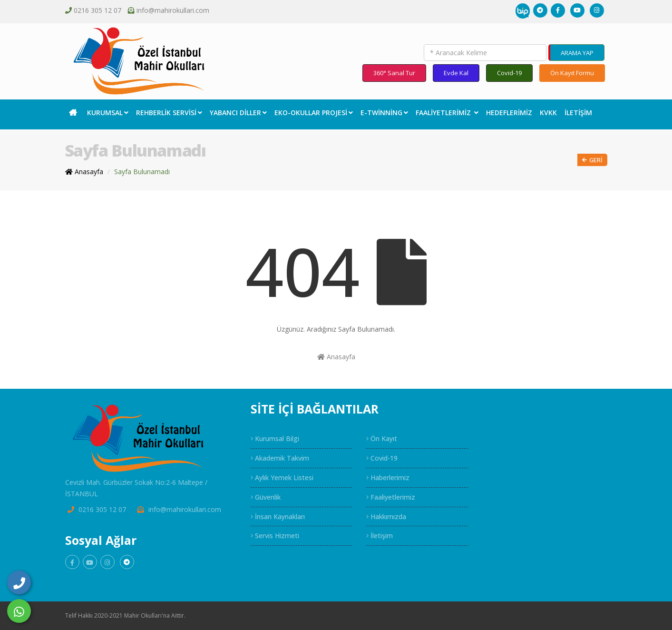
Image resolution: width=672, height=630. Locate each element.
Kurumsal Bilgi (275, 438)
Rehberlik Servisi (169, 113)
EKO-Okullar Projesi (314, 113)
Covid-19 (509, 73)
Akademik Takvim (280, 458)
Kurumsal (108, 113)
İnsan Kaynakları (278, 517)
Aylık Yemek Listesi (282, 477)
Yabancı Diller (238, 113)
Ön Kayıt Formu (572, 73)
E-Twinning (384, 113)
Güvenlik (266, 497)
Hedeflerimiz (509, 113)
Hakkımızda (386, 517)
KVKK (548, 113)
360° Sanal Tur (394, 73)
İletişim (578, 113)
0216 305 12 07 (97, 10)
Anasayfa (336, 357)
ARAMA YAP (577, 53)
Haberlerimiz (388, 477)
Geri (592, 160)
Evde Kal (456, 73)
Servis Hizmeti (275, 536)
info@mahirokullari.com (173, 10)
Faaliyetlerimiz (447, 113)
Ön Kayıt (382, 438)
